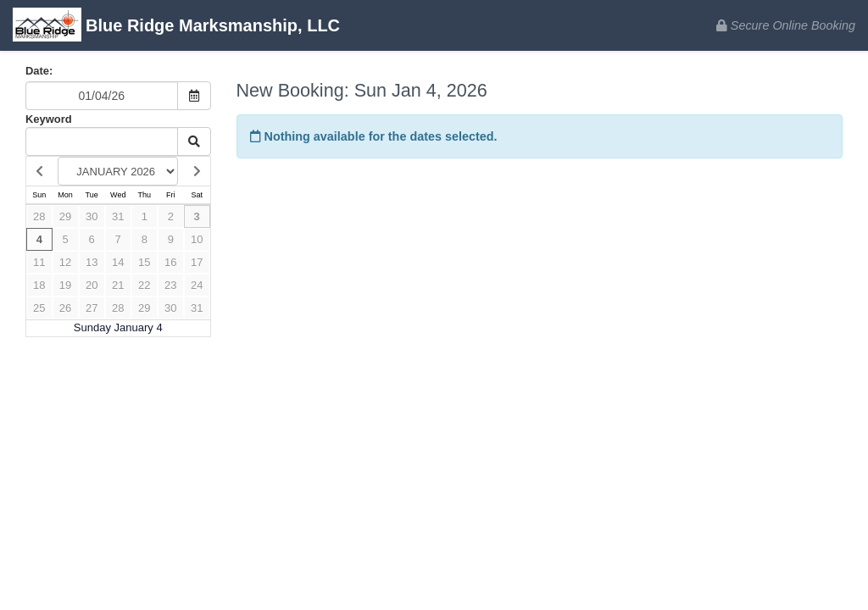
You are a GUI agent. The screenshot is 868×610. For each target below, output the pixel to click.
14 (118, 262)
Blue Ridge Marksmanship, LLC (176, 27)
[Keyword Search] (102, 141)
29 (65, 216)
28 (39, 216)
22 (144, 285)
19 (65, 285)
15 (144, 262)
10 (197, 239)
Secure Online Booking (786, 25)
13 (92, 262)
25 (39, 308)
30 (92, 216)
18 (39, 285)
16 (170, 262)
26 (65, 308)
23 (170, 285)
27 (92, 308)
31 (118, 216)
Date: (39, 71)
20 (92, 285)
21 (118, 285)
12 (65, 262)
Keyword (49, 119)
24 (197, 285)
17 (197, 262)
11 (39, 262)
